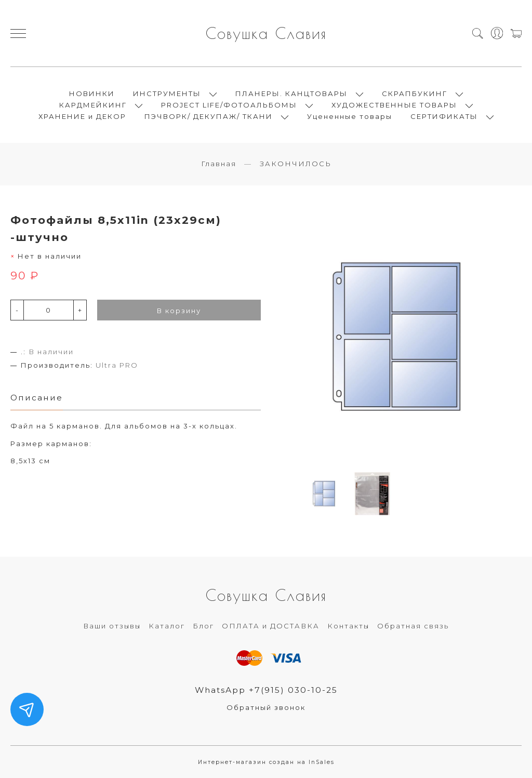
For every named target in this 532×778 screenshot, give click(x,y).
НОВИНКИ (92, 93)
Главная (219, 164)
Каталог (167, 626)
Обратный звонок (266, 707)
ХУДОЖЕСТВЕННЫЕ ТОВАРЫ (394, 105)
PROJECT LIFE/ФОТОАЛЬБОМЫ (229, 105)
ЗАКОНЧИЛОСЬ (296, 164)
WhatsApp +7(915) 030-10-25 (266, 690)
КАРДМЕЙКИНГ (93, 105)
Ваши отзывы (112, 626)
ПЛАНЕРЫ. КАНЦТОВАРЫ (291, 93)
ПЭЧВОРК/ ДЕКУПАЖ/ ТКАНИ (209, 116)
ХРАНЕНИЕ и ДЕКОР (82, 116)
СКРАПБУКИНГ (415, 93)
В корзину (179, 311)
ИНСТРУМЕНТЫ (167, 93)
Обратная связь (413, 626)
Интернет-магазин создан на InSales (266, 762)
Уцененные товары (350, 116)
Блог (203, 626)
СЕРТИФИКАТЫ (444, 116)
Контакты (348, 626)
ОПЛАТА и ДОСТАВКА (271, 626)
